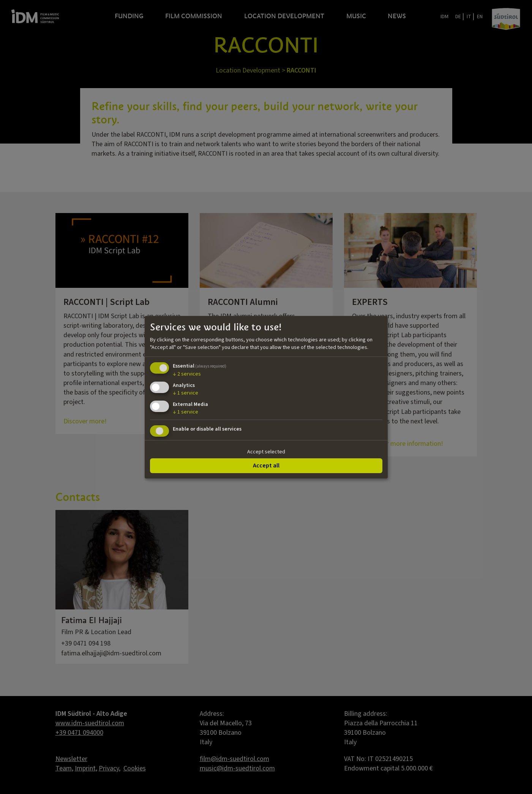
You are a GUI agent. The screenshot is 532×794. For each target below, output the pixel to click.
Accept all (266, 466)
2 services (187, 374)
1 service (185, 393)
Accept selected (266, 452)
